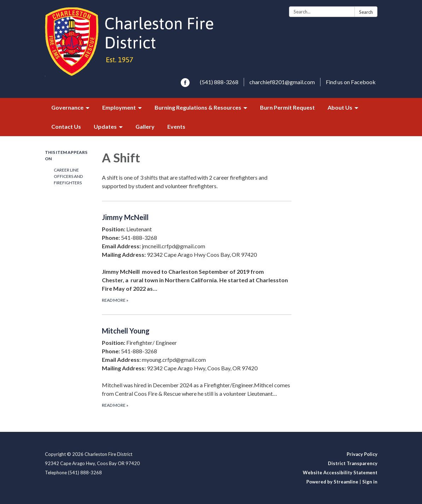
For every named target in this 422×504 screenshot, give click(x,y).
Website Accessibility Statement (340, 473)
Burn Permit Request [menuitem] (287, 107)
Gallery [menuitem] (145, 126)
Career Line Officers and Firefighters (68, 176)
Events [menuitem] (176, 126)
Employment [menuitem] (119, 107)
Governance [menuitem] (67, 107)
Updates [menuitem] (105, 126)
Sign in (370, 482)
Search (366, 12)
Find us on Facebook (351, 82)
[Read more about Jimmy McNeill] (197, 258)
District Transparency (353, 463)
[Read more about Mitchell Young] (197, 367)
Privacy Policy (362, 454)
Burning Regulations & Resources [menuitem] (198, 107)
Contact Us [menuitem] (66, 126)
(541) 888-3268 (219, 82)
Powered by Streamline (332, 482)
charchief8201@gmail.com (282, 82)
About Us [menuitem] (340, 107)
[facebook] (185, 85)
